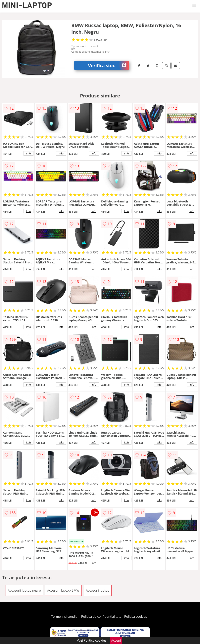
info (28, 153)
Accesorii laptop (98, 590)
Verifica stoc (108, 65)
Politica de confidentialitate (101, 617)
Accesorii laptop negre (24, 590)
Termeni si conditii (65, 617)
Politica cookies (136, 617)
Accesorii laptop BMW (63, 590)
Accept (116, 640)
